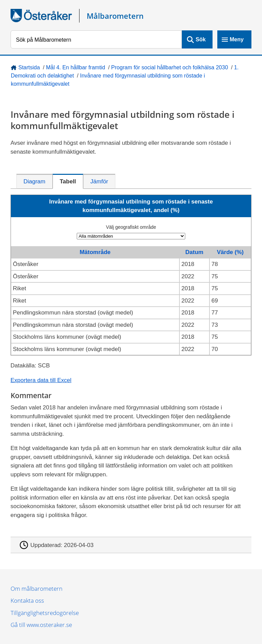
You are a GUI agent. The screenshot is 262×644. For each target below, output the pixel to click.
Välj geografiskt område (131, 227)
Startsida (29, 67)
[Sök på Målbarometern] (96, 39)
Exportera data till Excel (41, 380)
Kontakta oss (27, 600)
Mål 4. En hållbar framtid (76, 67)
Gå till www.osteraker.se (41, 625)
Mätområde (95, 252)
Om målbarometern (37, 589)
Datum (194, 252)
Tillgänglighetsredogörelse (45, 613)
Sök (201, 39)
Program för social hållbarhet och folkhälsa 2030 (170, 67)
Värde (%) (230, 252)
